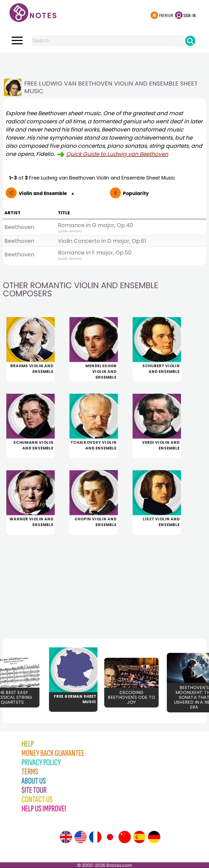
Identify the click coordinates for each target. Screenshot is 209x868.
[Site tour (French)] (95, 837)
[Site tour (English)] (66, 837)
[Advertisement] (104, 63)
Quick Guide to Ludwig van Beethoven (117, 154)
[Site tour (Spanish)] (139, 837)
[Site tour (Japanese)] (110, 837)
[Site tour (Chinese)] (125, 837)
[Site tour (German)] (154, 837)
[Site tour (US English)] (81, 837)
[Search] (190, 41)
